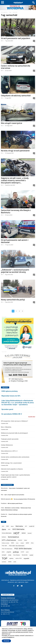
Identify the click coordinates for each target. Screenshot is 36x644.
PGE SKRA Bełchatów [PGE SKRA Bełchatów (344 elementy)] (23, 549)
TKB (28, 634)
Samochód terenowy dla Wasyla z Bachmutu (16, 211)
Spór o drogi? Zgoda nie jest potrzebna (14, 495)
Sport (17, 634)
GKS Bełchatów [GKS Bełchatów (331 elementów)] (18, 529)
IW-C (2, 41)
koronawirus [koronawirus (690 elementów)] (13, 537)
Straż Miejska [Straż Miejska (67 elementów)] (17, 555)
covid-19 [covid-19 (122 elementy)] (32, 526)
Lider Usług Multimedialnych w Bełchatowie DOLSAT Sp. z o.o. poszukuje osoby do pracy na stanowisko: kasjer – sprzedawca (18, 403)
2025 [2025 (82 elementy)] (8, 526)
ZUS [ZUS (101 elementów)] (15, 562)
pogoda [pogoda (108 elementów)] (9, 552)
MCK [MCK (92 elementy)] (13, 543)
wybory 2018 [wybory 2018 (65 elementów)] (19, 558)
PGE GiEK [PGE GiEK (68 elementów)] (4, 546)
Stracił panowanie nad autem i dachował (15, 241)
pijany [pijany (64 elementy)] (3, 552)
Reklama (22, 634)
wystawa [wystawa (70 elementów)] (4, 562)
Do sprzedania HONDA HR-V (12, 414)
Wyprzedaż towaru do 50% (11, 396)
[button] (33, 3)
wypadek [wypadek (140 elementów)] (26, 558)
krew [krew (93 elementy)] (26, 540)
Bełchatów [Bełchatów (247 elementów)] (19, 526)
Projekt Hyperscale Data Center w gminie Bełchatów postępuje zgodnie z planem (15, 476)
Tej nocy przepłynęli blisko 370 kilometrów (24, 499)
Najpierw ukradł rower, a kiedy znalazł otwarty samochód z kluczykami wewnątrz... (15, 180)
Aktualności (10, 634)
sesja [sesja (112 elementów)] (10, 555)
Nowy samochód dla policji (13, 300)
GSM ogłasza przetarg (9, 391)
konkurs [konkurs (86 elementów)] (4, 537)
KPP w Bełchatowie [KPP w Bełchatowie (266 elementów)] (9, 540)
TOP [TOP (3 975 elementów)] (5, 558)
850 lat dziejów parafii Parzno (15, 503)
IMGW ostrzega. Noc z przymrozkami (11, 463)
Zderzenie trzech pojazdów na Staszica (12, 469)
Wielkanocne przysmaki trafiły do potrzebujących (14, 433)
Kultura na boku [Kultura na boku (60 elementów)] (6, 543)
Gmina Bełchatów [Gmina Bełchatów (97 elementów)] (7, 533)
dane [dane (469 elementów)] (4, 529)
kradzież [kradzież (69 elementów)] (20, 540)
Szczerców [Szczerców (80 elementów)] (25, 555)
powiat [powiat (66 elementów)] (22, 552)
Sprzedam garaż (7, 409)
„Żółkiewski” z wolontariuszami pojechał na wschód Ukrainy (15, 271)
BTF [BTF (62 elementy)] (26, 526)
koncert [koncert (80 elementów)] (30, 533)
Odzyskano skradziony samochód (16, 96)
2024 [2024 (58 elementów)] (3, 526)
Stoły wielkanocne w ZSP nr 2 (9, 451)
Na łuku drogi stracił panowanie (15, 151)
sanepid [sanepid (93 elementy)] (4, 555)
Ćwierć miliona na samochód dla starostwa (16, 67)
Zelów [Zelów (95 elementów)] (10, 562)
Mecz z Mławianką (6, 427)
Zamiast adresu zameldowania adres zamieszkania (15, 457)
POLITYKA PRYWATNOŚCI (18, 642)
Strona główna (4, 12)
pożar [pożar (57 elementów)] (27, 552)
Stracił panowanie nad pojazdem (16, 38)
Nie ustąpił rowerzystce (12, 123)
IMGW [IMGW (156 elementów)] (24, 533)
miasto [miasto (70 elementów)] (22, 543)
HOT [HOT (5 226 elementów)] (17, 533)
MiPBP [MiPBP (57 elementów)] (28, 543)
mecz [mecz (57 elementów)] (17, 543)
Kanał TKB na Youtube (18, 637)
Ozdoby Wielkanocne (7, 445)
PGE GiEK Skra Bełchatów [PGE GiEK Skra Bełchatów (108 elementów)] (17, 546)
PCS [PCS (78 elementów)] (32, 543)
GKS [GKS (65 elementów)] (9, 529)
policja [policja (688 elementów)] (16, 552)
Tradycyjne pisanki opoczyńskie (10, 439)
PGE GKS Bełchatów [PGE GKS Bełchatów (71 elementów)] (7, 549)
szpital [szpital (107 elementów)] (31, 555)
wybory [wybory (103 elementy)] (11, 558)
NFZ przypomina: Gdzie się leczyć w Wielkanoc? (14, 421)
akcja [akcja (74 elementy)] (12, 526)
